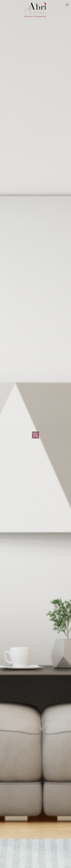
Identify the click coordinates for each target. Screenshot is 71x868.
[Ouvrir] (36, 435)
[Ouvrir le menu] (68, 5)
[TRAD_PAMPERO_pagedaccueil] (35, 18)
